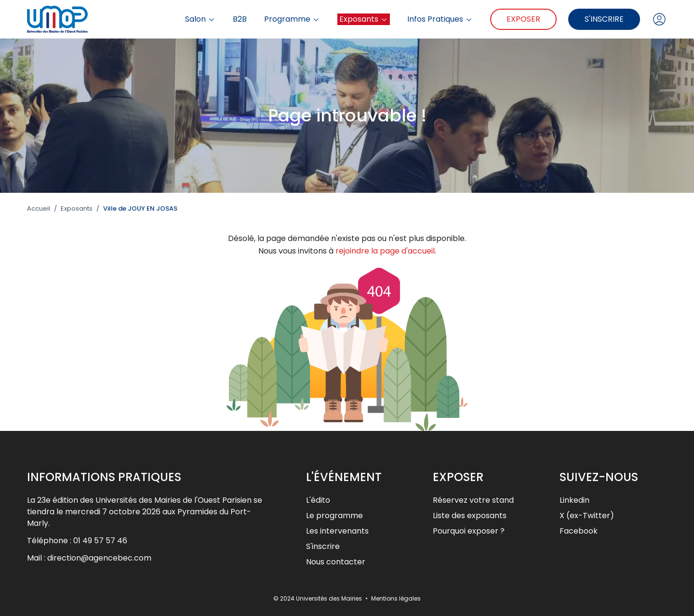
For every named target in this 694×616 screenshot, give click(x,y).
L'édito (318, 500)
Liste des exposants (470, 516)
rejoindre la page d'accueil (385, 251)
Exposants (364, 19)
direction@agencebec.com (99, 558)
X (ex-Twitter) (587, 516)
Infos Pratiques (440, 19)
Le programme (334, 516)
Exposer (523, 19)
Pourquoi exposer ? (469, 531)
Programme (292, 19)
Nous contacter (336, 562)
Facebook (579, 531)
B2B (240, 19)
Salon (200, 19)
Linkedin (574, 500)
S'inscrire (604, 19)
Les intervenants (337, 531)
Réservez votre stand (473, 500)
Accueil (39, 209)
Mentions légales (396, 598)
